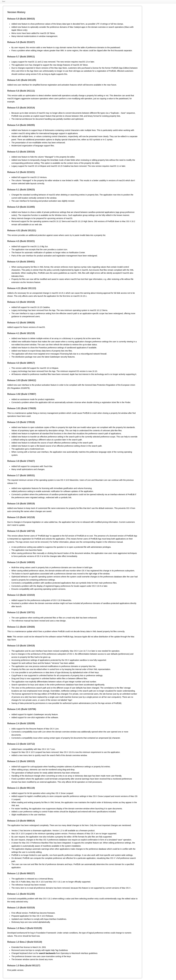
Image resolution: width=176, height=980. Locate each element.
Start (4, 1)
